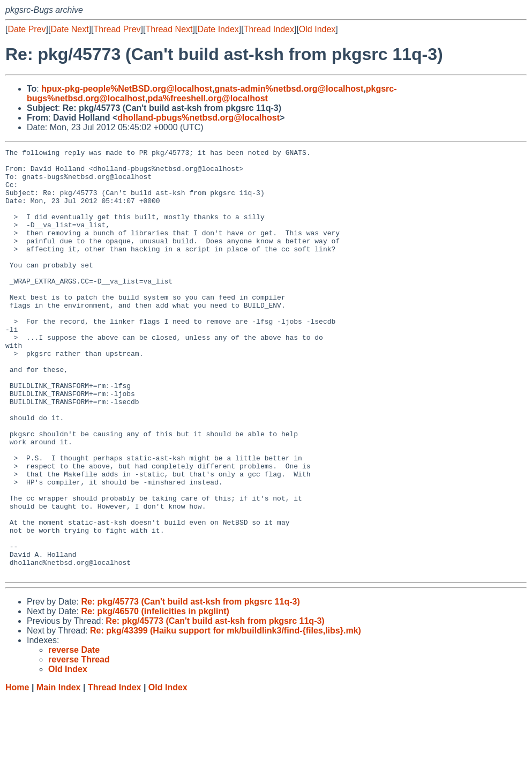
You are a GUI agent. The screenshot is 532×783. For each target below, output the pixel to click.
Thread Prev (117, 29)
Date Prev (27, 29)
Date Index (218, 29)
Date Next (69, 29)
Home (17, 773)
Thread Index (269, 29)
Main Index (59, 773)
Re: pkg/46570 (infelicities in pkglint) (155, 696)
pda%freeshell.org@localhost (208, 98)
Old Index (317, 29)
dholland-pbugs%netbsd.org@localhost (198, 118)
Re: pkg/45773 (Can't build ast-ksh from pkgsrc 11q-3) (190, 687)
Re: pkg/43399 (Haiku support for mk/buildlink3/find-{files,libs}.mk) (226, 716)
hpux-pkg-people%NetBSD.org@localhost (127, 89)
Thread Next (169, 29)
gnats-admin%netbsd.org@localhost (289, 89)
